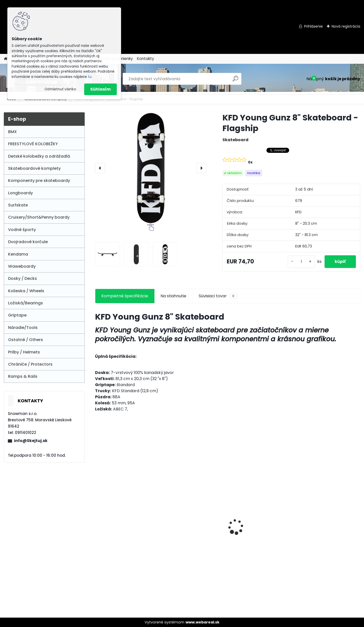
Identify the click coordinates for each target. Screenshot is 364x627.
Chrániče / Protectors (30, 364)
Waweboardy (22, 266)
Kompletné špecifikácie (125, 296)
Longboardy (20, 193)
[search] (235, 81)
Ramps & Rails (23, 376)
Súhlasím (100, 89)
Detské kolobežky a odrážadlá (39, 156)
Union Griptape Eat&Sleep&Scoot (250, 519)
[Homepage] (6, 59)
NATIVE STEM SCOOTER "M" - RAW (327, 544)
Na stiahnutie (173, 296)
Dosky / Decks (22, 278)
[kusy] (301, 262)
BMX (13, 132)
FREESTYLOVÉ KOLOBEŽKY (33, 144)
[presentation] (100, 168)
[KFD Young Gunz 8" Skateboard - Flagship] (151, 168)
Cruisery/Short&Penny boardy (39, 217)
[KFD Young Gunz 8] (107, 254)
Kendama (18, 254)
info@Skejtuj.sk (31, 441)
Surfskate (18, 205)
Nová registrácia (346, 26)
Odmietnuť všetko (60, 89)
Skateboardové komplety (34, 168)
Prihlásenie (313, 26)
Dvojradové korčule (28, 242)
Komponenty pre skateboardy (39, 181)
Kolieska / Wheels (26, 291)
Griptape (17, 315)
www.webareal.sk (202, 622)
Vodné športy (22, 230)
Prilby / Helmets (24, 352)
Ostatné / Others (26, 340)
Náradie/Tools (23, 328)
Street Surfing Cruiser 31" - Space (124, 519)
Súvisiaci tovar (218, 296)
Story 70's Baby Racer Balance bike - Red (187, 519)
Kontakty (146, 59)
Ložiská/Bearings (26, 303)
